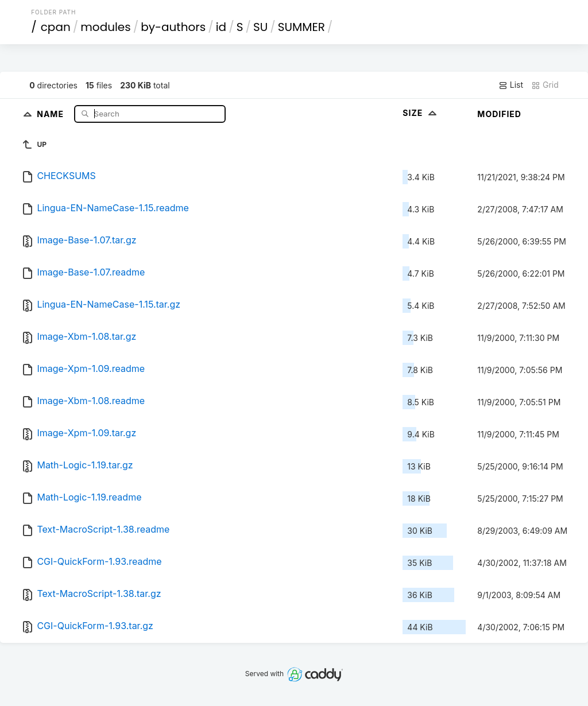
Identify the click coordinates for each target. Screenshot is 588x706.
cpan (56, 27)
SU (260, 27)
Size (421, 113)
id (221, 27)
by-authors (173, 27)
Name (51, 113)
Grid (545, 85)
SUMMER (301, 27)
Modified (499, 114)
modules (105, 27)
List (511, 85)
